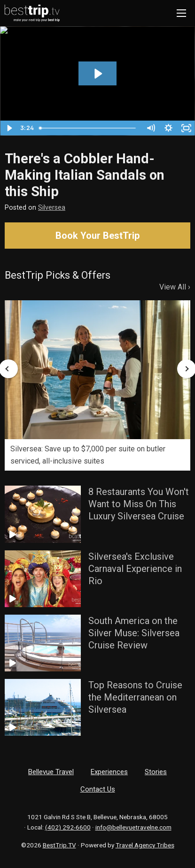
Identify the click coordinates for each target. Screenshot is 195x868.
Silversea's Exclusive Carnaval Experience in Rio (135, 569)
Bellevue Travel (51, 772)
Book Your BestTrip (97, 236)
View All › (175, 287)
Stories (156, 772)
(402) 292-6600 (68, 827)
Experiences (109, 772)
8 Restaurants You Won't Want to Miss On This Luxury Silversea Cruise (139, 504)
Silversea (52, 208)
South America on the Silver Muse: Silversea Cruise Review (134, 633)
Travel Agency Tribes (145, 845)
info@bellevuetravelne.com (133, 827)
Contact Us (98, 789)
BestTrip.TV (59, 845)
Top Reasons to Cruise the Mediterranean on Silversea (135, 697)
